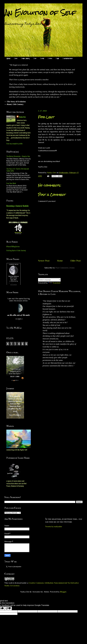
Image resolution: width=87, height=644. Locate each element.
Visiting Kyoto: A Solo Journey (16, 250)
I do (35, 58)
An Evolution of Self (40, 13)
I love (42, 58)
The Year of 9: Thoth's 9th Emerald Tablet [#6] (18, 170)
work (11, 583)
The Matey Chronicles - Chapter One (18, 156)
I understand (68, 58)
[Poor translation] (8, 608)
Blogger (63, 592)
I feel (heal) (25, 58)
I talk (50, 58)
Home (60, 261)
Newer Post (44, 261)
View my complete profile (14, 144)
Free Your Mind (11, 183)
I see (57, 58)
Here (8, 58)
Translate (54, 283)
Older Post (75, 261)
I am (16, 58)
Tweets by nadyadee (54, 527)
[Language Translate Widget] (49, 280)
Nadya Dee (22, 117)
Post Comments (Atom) (65, 268)
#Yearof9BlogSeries (13, 246)
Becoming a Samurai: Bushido (17, 206)
